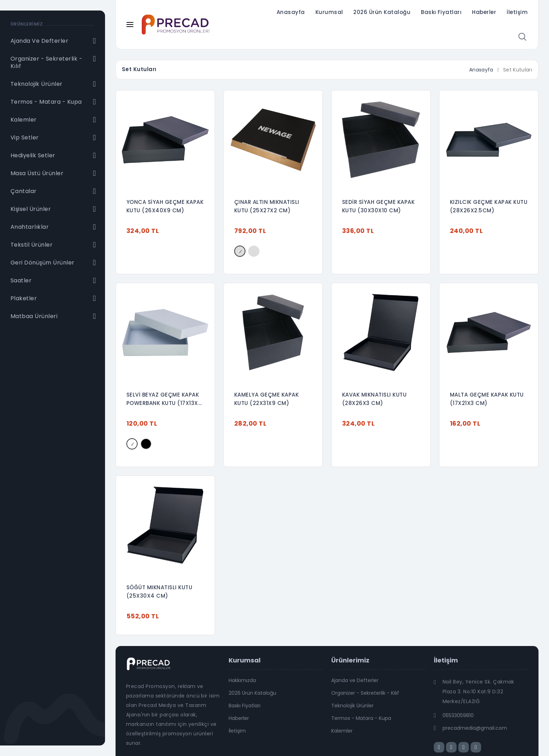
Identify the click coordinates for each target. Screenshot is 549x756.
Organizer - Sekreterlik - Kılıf (365, 693)
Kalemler (342, 731)
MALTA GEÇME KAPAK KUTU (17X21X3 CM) (487, 399)
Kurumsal (329, 12)
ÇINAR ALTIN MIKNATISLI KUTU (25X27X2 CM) (267, 206)
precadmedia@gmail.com (475, 728)
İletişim (517, 12)
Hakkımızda (242, 680)
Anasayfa (291, 12)
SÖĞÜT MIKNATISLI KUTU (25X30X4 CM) (159, 592)
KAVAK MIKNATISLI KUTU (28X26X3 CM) (374, 399)
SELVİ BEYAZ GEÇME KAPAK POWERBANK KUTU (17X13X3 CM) (164, 399)
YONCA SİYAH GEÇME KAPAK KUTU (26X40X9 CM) (165, 206)
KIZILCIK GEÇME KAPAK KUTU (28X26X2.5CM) (489, 206)
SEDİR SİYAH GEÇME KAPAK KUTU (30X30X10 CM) (378, 206)
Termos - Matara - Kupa (361, 718)
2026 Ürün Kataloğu (382, 12)
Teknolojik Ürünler (352, 706)
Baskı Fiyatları (441, 12)
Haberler (484, 12)
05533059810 (458, 715)
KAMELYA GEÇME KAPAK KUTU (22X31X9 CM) (266, 399)
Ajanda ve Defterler (355, 680)
